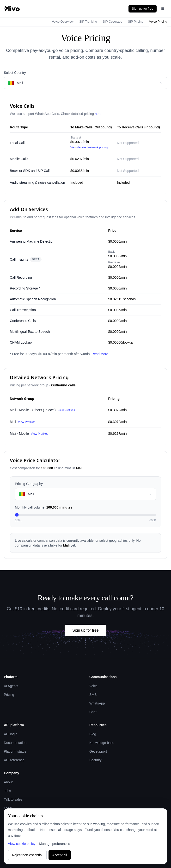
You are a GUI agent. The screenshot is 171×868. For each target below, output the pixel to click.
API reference (14, 760)
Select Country (15, 73)
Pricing (9, 695)
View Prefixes (66, 410)
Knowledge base (102, 743)
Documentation (15, 743)
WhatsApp (97, 703)
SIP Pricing (136, 22)
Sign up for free (143, 9)
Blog (93, 734)
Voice (93, 686)
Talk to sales (13, 799)
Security (95, 760)
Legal (8, 808)
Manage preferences (55, 844)
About (8, 782)
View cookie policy (22, 844)
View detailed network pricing (89, 147)
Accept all (60, 855)
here (98, 114)
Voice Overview (63, 22)
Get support (98, 751)
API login (11, 734)
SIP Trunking (88, 22)
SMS (93, 695)
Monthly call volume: (44, 507)
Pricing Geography (29, 484)
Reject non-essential (27, 855)
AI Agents (11, 686)
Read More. (100, 354)
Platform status (15, 751)
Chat (93, 712)
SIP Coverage (113, 22)
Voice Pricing (158, 22)
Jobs (7, 791)
